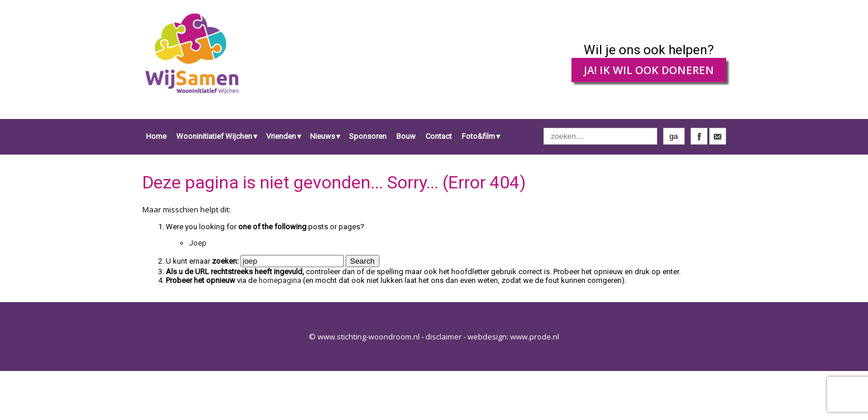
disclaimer (444, 337)
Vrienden (281, 136)
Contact (439, 136)
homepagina (280, 280)
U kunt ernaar (202, 261)
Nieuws (323, 136)
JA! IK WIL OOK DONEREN (649, 70)
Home (156, 136)
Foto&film (478, 136)
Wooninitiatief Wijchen (214, 136)
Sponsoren (368, 136)
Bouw (406, 136)
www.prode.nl (535, 337)
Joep (198, 243)
